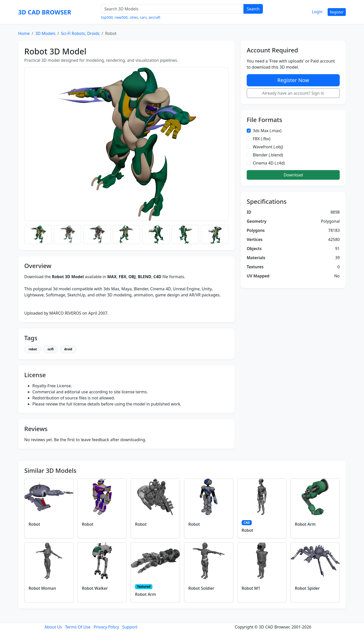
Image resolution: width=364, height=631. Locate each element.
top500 (107, 17)
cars (143, 17)
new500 (121, 17)
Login (317, 12)
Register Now (293, 80)
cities (134, 17)
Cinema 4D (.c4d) (269, 163)
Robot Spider (307, 588)
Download (293, 175)
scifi (51, 349)
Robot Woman (42, 588)
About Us (53, 627)
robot (33, 349)
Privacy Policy (106, 627)
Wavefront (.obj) (268, 147)
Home (24, 33)
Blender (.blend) (268, 155)
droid (68, 349)
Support (130, 627)
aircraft (155, 17)
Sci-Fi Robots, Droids (80, 33)
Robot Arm (305, 524)
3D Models (45, 33)
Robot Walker (95, 588)
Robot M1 (251, 588)
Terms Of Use (78, 627)
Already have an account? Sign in (293, 93)
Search (253, 9)
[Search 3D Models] (172, 9)
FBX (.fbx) (262, 139)
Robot (34, 524)
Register (337, 12)
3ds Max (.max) (267, 131)
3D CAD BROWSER (45, 12)
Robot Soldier (201, 588)
